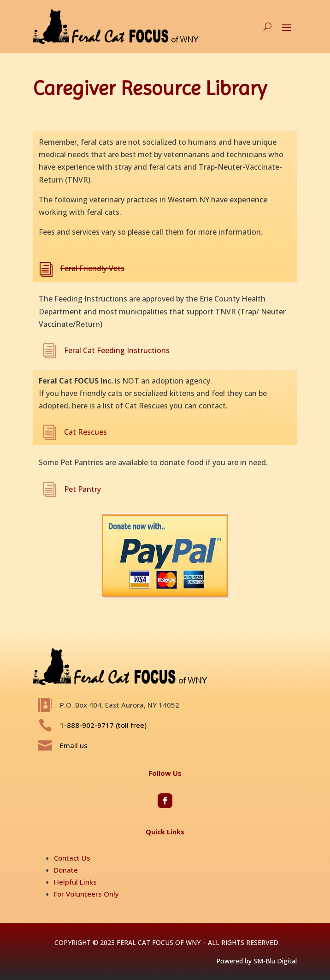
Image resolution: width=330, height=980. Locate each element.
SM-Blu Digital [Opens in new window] (275, 961)
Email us (74, 745)
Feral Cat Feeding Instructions (117, 350)
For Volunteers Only (86, 894)
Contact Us (72, 858)
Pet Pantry (82, 489)
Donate (66, 870)
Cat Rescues (85, 432)
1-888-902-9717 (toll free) (103, 725)
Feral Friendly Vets (92, 268)
